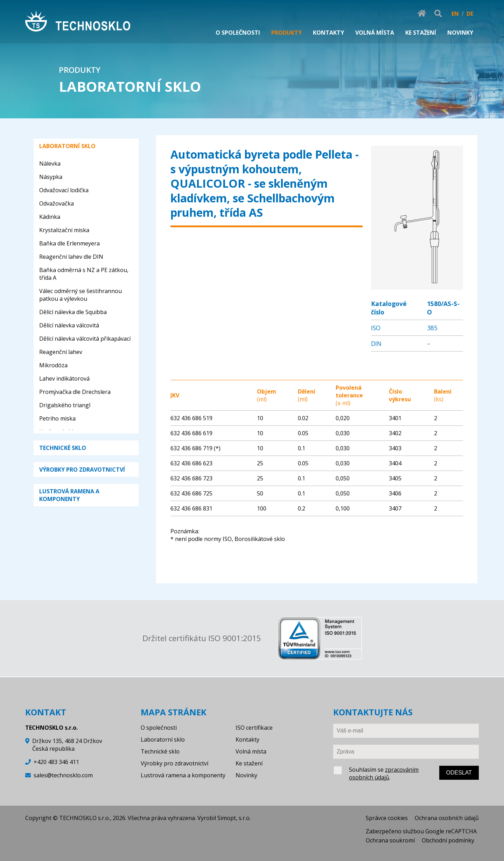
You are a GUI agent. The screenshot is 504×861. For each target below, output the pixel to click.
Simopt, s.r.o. (234, 818)
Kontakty (247, 740)
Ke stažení (249, 763)
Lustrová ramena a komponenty (183, 775)
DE (470, 14)
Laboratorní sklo (163, 740)
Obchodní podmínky (448, 840)
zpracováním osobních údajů (384, 773)
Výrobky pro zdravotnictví (174, 763)
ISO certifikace (254, 728)
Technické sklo (160, 751)
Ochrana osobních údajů (447, 818)
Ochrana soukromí (390, 840)
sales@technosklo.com (63, 775)
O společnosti (159, 728)
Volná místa (251, 751)
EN (455, 14)
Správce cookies (387, 818)
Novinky (246, 775)
